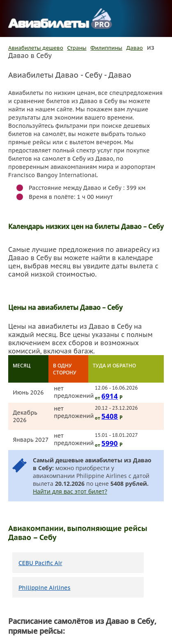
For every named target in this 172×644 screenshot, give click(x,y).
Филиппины (106, 48)
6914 (110, 396)
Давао (135, 48)
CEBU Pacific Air (40, 563)
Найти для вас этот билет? (70, 491)
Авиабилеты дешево (36, 48)
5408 (110, 416)
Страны (77, 48)
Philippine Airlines (44, 588)
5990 (110, 443)
